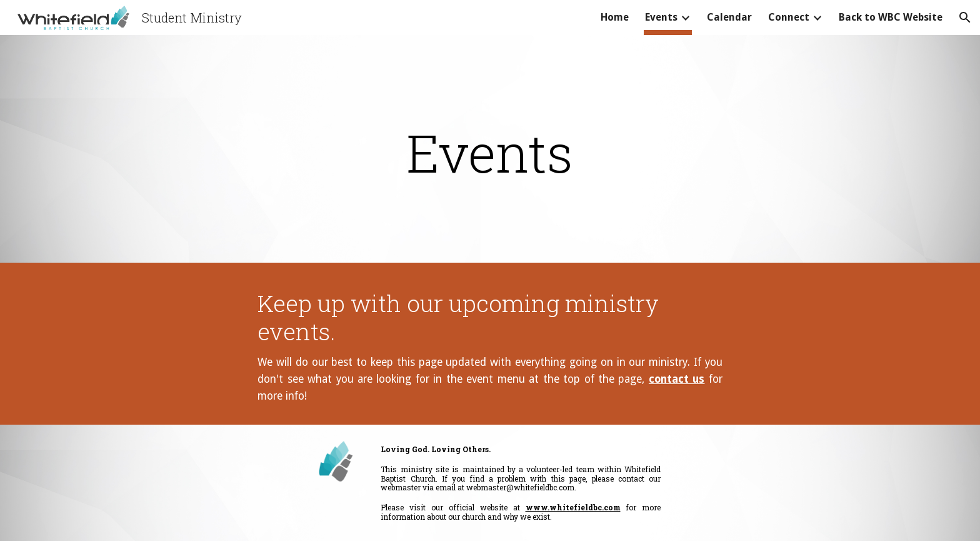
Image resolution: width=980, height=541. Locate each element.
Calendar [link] (729, 17)
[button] (965, 18)
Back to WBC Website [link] (891, 17)
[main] (490, 152)
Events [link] (661, 17)
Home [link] (615, 17)
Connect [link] (789, 17)
